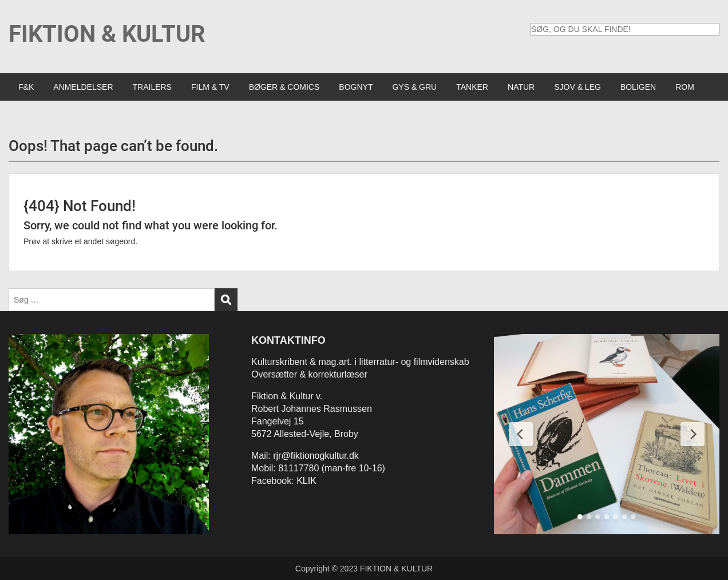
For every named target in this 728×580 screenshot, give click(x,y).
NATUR (521, 87)
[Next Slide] (693, 434)
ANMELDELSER (83, 87)
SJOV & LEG (577, 87)
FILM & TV (210, 87)
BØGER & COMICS (284, 87)
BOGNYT (356, 87)
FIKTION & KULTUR (107, 34)
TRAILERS (152, 87)
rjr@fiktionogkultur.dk (316, 456)
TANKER (472, 87)
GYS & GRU (414, 87)
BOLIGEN (638, 87)
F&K (26, 87)
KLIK (306, 481)
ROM (685, 87)
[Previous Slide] (521, 434)
